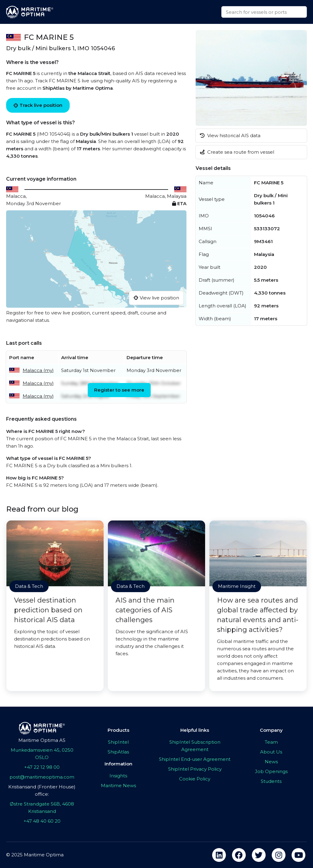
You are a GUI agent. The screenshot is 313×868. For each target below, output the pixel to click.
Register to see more (119, 390)
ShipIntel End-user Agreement (195, 759)
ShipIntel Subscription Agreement (195, 746)
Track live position (38, 105)
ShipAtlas (118, 752)
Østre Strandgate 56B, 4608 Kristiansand (42, 808)
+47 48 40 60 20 (42, 821)
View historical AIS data (230, 135)
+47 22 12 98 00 (42, 767)
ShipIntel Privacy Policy (195, 769)
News (271, 762)
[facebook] (239, 855)
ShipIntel (118, 742)
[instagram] (279, 855)
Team (271, 742)
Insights (118, 776)
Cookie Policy (195, 779)
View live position (156, 298)
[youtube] (298, 855)
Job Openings (271, 771)
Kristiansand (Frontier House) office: (42, 790)
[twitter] (259, 855)
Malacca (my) (38, 370)
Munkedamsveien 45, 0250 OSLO (42, 754)
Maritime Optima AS (42, 740)
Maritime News (118, 785)
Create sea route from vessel (237, 152)
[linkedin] (219, 855)
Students (271, 781)
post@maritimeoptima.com (42, 777)
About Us (271, 752)
